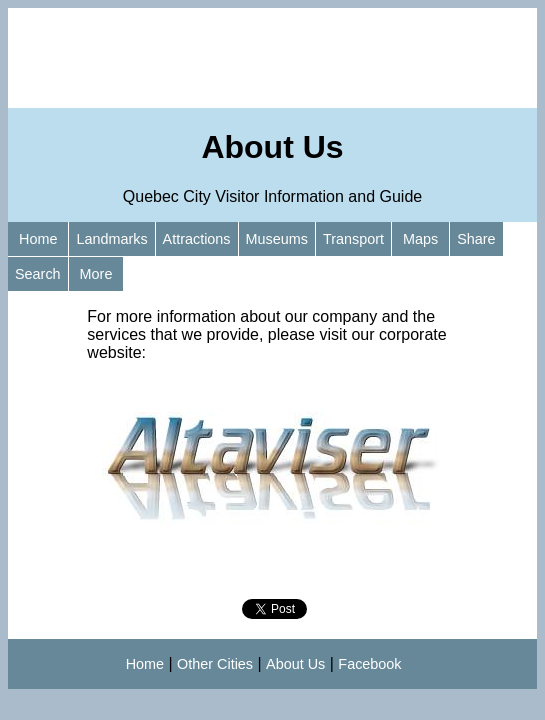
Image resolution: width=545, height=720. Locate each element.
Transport (353, 239)
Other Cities (215, 664)
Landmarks (111, 239)
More (96, 274)
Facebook (369, 664)
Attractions (197, 239)
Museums (277, 239)
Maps (420, 239)
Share (476, 239)
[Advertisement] (272, 58)
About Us (295, 664)
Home (38, 239)
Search (38, 274)
